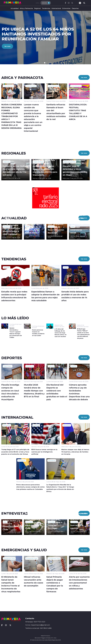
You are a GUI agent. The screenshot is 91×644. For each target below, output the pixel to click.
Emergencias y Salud (9, 558)
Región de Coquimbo (69, 162)
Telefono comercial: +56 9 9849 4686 (38, 628)
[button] (38, 63)
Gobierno (51, 227)
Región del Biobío (38, 162)
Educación (6, 227)
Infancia (66, 268)
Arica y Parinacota (26, 8)
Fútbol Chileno (8, 366)
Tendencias (46, 8)
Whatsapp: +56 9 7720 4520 (35, 622)
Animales (36, 268)
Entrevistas (66, 8)
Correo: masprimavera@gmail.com (38, 625)
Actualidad (15, 8)
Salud (28, 227)
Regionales (7, 162)
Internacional (56, 8)
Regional (37, 8)
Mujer (5, 522)
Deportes (75, 8)
